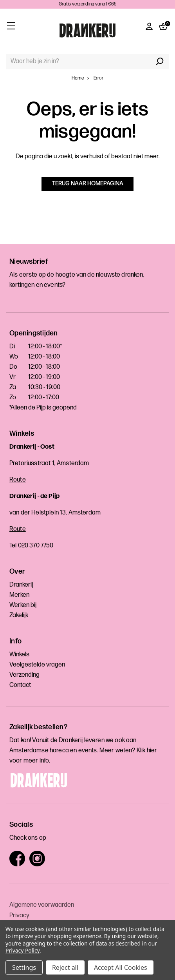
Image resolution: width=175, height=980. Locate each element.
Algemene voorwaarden (42, 905)
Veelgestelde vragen (37, 665)
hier (152, 751)
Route (18, 480)
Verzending (24, 675)
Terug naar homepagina (88, 184)
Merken (19, 595)
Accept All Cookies (121, 967)
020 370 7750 (36, 546)
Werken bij (23, 605)
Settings (24, 967)
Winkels (19, 655)
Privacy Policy (23, 950)
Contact (20, 685)
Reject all (65, 967)
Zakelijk (19, 615)
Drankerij (21, 585)
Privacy (19, 916)
